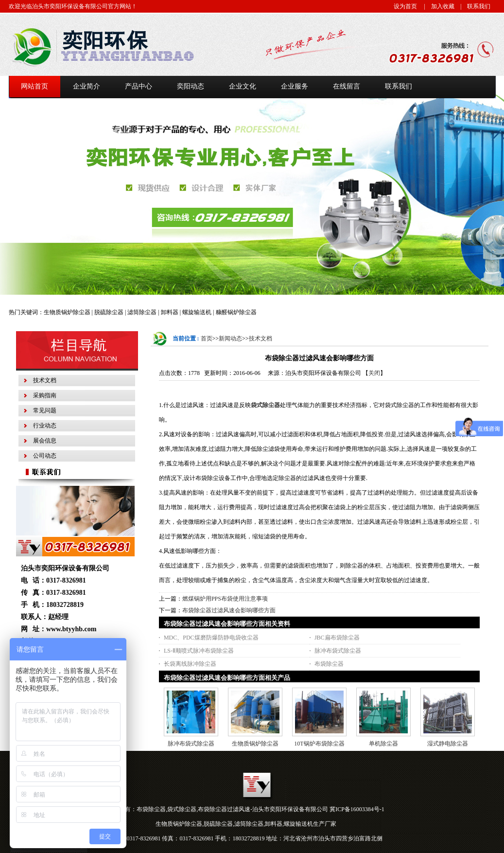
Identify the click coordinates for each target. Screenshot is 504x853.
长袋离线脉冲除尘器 (190, 664)
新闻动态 (230, 338)
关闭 (374, 373)
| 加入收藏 (436, 6)
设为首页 (405, 6)
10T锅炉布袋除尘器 (319, 744)
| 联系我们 (472, 6)
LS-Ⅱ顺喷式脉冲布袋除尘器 (199, 651)
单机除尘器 (383, 744)
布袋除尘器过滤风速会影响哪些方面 (229, 610)
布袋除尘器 (329, 664)
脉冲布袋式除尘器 (338, 651)
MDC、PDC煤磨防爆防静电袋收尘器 (211, 638)
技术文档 (261, 338)
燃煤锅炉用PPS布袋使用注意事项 (225, 599)
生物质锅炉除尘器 (255, 744)
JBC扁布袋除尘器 (337, 638)
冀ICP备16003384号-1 (357, 809)
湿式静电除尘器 (448, 744)
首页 (207, 338)
